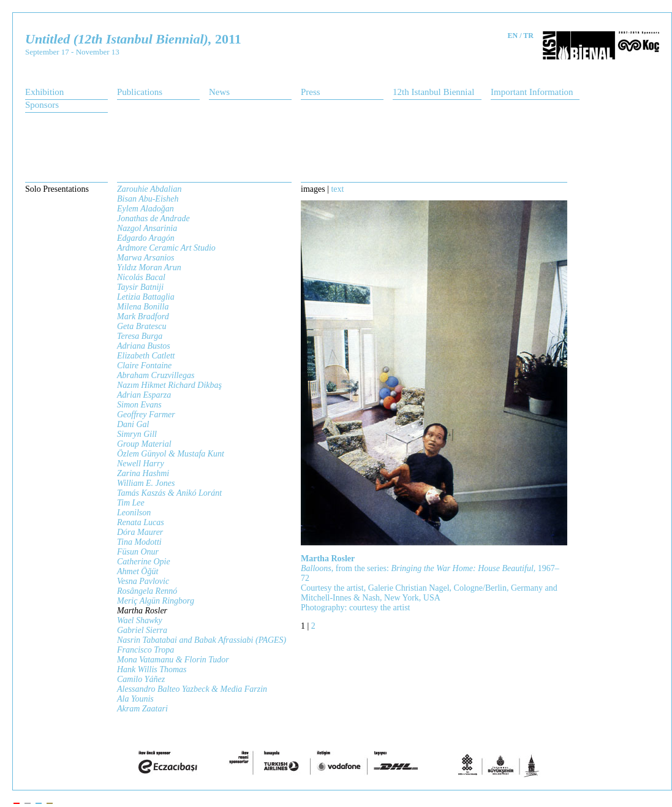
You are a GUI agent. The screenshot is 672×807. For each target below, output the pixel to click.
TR (528, 36)
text (337, 189)
